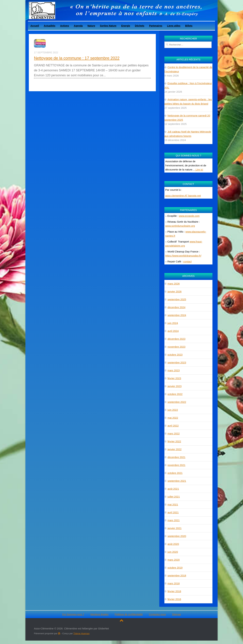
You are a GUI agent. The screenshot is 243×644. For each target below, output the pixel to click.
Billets (189, 26)
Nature (91, 26)
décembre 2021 (176, 457)
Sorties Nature (108, 26)
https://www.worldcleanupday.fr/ (183, 256)
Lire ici (199, 170)
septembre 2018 (177, 575)
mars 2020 (174, 560)
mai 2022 (173, 418)
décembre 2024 (176, 307)
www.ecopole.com (189, 216)
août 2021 (173, 489)
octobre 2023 (175, 355)
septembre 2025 (177, 299)
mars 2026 (174, 284)
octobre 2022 (175, 394)
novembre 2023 (176, 347)
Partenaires (156, 26)
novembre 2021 (176, 465)
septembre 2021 (177, 481)
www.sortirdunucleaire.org (180, 226)
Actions (65, 26)
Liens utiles (174, 26)
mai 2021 (173, 504)
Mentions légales (99, 614)
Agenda (78, 26)
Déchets (140, 26)
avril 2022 (173, 426)
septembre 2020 (177, 536)
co (185, 261)
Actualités (50, 26)
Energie (126, 26)
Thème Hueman (81, 633)
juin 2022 (173, 410)
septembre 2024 (177, 315)
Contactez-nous (157, 614)
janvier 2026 (175, 291)
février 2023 (174, 378)
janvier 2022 (175, 449)
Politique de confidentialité (129, 614)
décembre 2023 (176, 339)
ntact (189, 261)
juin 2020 (173, 552)
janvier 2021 (175, 528)
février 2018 (174, 591)
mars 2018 (174, 583)
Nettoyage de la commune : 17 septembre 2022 (77, 58)
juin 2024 (173, 323)
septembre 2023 (177, 362)
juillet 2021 (174, 497)
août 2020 (173, 544)
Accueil (35, 26)
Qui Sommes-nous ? (73, 614)
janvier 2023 (175, 386)
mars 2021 (174, 520)
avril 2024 (173, 331)
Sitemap (176, 614)
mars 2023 (174, 370)
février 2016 (174, 599)
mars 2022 (174, 433)
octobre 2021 (175, 473)
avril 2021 (173, 512)
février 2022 (174, 441)
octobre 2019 (175, 568)
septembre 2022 (177, 402)
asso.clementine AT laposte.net (183, 196)
